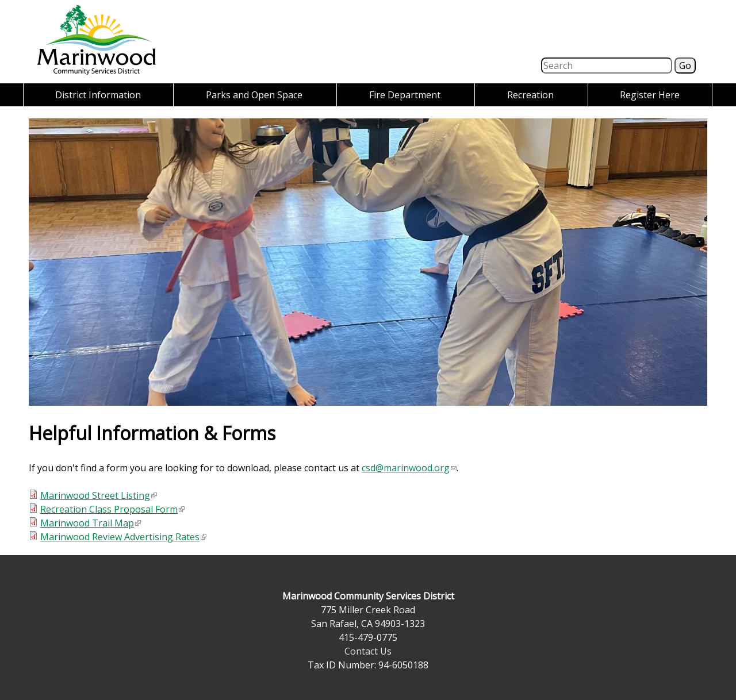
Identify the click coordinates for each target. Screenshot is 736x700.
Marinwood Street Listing (99, 495)
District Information (98, 95)
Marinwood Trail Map (91, 523)
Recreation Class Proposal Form (112, 509)
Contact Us (368, 651)
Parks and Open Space (254, 95)
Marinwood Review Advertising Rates (123, 537)
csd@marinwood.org (409, 468)
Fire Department (405, 95)
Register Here (650, 95)
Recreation (530, 95)
